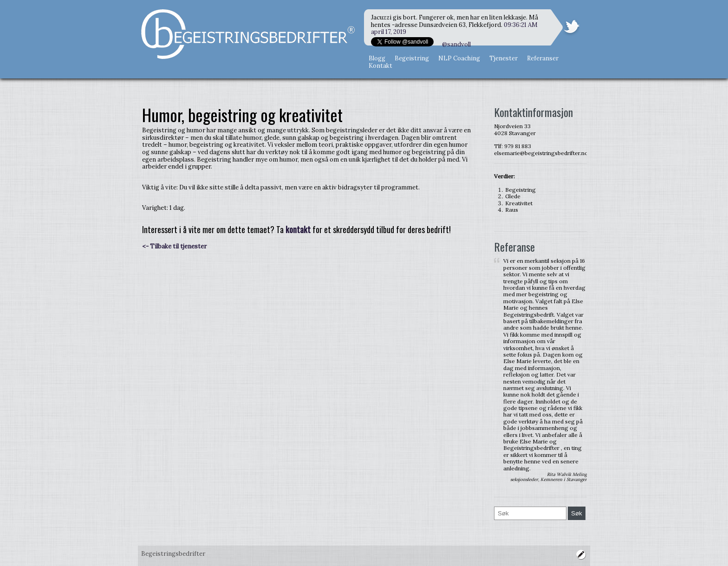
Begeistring (412, 58)
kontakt (298, 229)
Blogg (377, 58)
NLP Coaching (459, 58)
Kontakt (380, 66)
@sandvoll (456, 44)
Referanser (543, 58)
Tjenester (504, 58)
